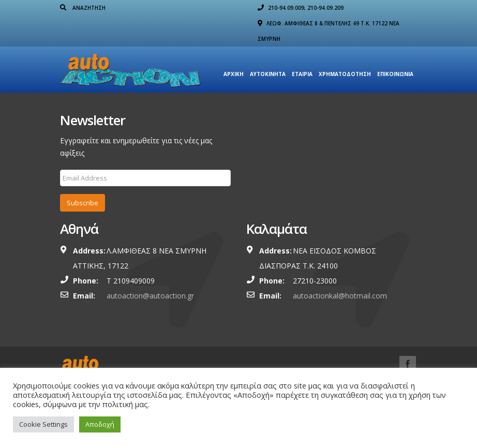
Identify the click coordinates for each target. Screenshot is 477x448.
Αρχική (234, 74)
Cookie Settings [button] (43, 424)
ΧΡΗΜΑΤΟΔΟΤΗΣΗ (345, 74)
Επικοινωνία (395, 74)
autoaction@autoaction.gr (150, 296)
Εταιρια (302, 74)
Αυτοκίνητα (268, 74)
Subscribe (83, 203)
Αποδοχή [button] (100, 424)
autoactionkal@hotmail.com (340, 296)
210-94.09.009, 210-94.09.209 (301, 8)
